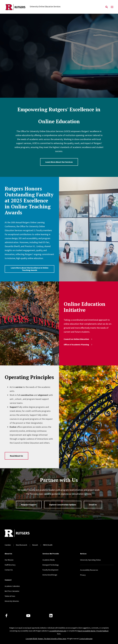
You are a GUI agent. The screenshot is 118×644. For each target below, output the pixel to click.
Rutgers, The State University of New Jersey (52, 639)
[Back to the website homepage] (16, 7)
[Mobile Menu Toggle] (112, 7)
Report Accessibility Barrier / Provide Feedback (93, 631)
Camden (8, 545)
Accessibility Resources (89, 570)
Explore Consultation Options (63, 505)
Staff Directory (10, 565)
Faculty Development (50, 570)
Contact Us (9, 570)
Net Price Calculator (12, 591)
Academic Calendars (12, 586)
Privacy (83, 575)
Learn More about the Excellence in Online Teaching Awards (30, 269)
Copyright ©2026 (31, 639)
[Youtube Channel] (28, 616)
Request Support (29, 505)
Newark (35, 545)
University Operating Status (90, 560)
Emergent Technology (51, 565)
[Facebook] (6, 616)
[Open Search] (107, 7)
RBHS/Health (48, 545)
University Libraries (12, 601)
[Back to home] (21, 533)
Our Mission (9, 560)
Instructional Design (50, 575)
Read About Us (16, 456)
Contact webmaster (86, 639)
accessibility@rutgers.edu (58, 631)
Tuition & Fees (10, 596)
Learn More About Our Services (59, 162)
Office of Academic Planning (78, 345)
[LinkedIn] (51, 616)
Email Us (93, 505)
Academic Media (49, 560)
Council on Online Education (78, 339)
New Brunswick (22, 545)
